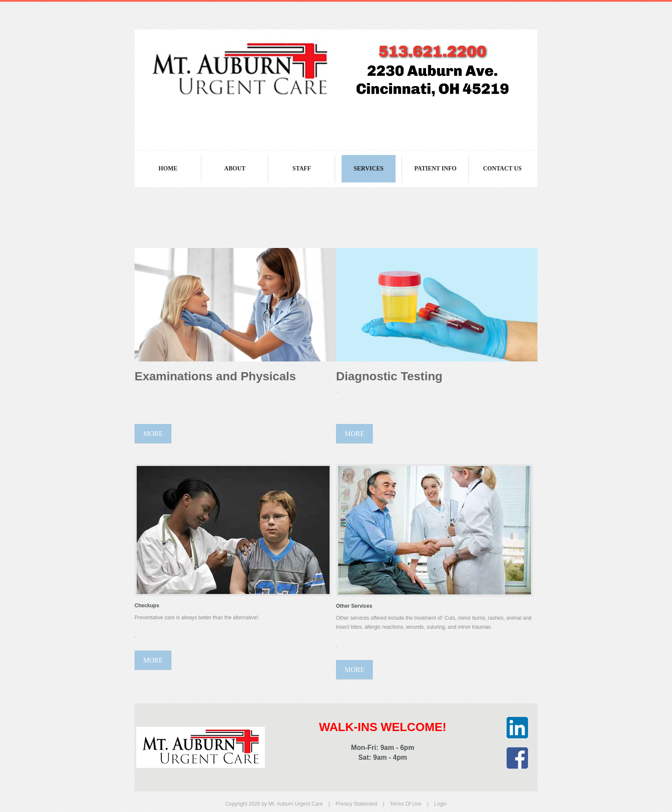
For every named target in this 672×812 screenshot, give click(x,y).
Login (440, 804)
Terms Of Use (406, 804)
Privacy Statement (356, 804)
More (153, 434)
